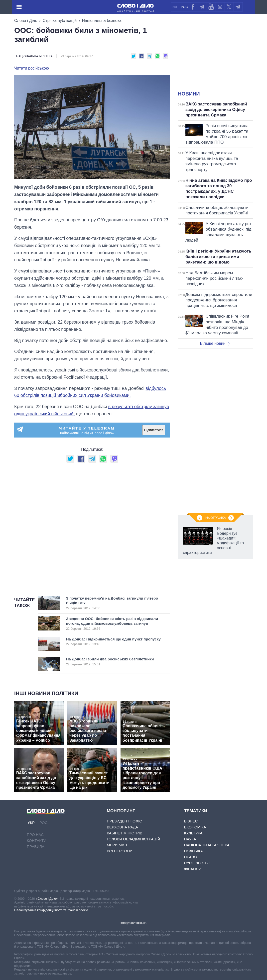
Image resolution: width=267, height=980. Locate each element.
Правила (35, 846)
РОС (184, 7)
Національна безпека (102, 21)
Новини (189, 94)
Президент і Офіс (124, 821)
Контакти (36, 841)
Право (191, 857)
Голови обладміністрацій (133, 839)
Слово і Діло (26, 21)
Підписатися (154, 430)
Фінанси (193, 869)
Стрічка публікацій (60, 21)
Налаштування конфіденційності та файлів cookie (51, 910)
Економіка (195, 827)
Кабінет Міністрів (125, 833)
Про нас (35, 835)
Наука (190, 839)
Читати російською (32, 68)
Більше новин (215, 343)
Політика (194, 851)
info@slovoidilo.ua (133, 923)
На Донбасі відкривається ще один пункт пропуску (113, 642)
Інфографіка (215, 518)
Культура (193, 833)
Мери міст (117, 845)
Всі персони (120, 851)
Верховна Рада (122, 827)
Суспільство (197, 863)
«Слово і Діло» (47, 899)
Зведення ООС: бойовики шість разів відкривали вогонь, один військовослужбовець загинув (113, 624)
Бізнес (191, 821)
